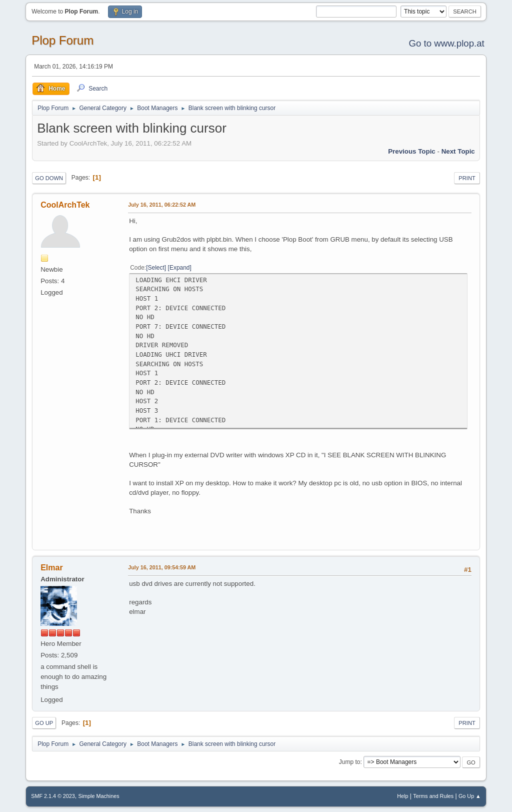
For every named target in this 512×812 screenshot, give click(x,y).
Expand (180, 268)
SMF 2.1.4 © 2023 (53, 796)
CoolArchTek (65, 205)
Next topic (458, 151)
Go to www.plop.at (446, 43)
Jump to (350, 762)
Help (402, 796)
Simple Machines (99, 796)
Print (467, 178)
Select (156, 268)
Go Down (49, 178)
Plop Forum (62, 40)
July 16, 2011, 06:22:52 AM (162, 205)
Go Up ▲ (470, 796)
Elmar (51, 568)
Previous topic (412, 151)
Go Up (44, 723)
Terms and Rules (433, 796)
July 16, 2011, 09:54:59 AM (162, 567)
